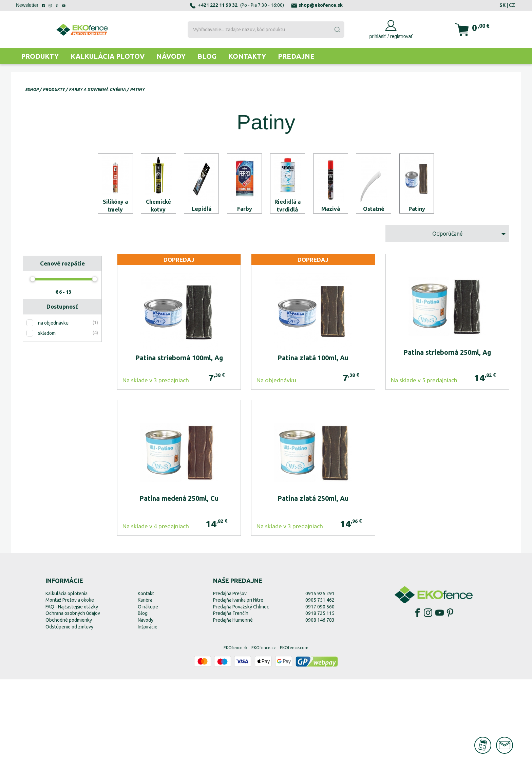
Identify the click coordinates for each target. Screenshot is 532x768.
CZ (512, 5)
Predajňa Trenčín (231, 702)
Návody (171, 56)
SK (502, 5)
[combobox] (266, 30)
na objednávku (53, 412)
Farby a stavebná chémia (97, 89)
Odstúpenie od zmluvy (69, 715)
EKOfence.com (294, 737)
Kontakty (247, 56)
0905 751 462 (320, 689)
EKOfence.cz (264, 737)
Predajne (296, 56)
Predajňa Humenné (233, 709)
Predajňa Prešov (230, 682)
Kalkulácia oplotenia (66, 682)
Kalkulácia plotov (108, 56)
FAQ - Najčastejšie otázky (72, 695)
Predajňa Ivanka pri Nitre (238, 689)
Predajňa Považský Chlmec (241, 695)
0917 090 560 (320, 695)
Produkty (40, 56)
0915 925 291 (320, 682)
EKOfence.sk (235, 737)
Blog (207, 56)
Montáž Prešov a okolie (70, 689)
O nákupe (148, 695)
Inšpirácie (148, 715)
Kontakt (146, 682)
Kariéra (145, 689)
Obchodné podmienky (69, 709)
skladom (47, 422)
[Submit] (337, 30)
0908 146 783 (320, 709)
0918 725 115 (320, 702)
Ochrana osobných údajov (73, 702)
